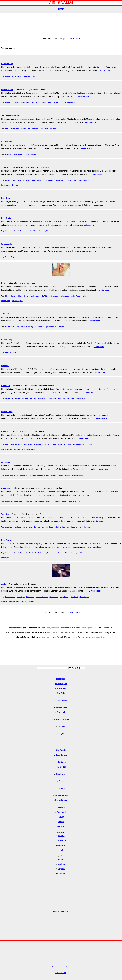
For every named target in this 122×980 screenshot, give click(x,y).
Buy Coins (61, 693)
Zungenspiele (40, 327)
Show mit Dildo (29, 77)
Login (61, 734)
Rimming (30, 327)
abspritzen (9, 527)
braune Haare (10, 597)
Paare (61, 781)
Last (78, 39)
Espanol (61, 869)
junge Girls (36, 102)
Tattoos (67, 475)
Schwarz (61, 845)
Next (72, 39)
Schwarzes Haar (43, 475)
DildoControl (61, 774)
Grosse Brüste (61, 795)
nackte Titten (25, 102)
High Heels (9, 77)
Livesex (17, 399)
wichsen (18, 527)
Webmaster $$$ (61, 973)
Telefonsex (54, 597)
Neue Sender (61, 755)
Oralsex (4, 602)
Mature (61, 822)
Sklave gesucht (50, 128)
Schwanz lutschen (27, 602)
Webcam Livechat (42, 597)
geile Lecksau (51, 327)
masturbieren (27, 527)
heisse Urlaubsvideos (71, 628)
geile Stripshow (72, 527)
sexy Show (110, 632)
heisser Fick (80, 399)
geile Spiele (87, 628)
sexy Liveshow (7, 449)
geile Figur (21, 597)
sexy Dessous (85, 527)
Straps (60, 444)
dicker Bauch (78, 637)
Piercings (32, 475)
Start (54, 967)
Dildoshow (50, 501)
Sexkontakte (6, 185)
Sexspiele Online (74, 501)
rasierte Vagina (17, 301)
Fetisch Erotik (53, 632)
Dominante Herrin (12, 475)
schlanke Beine (22, 296)
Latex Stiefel (57, 637)
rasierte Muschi (31, 449)
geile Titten (44, 296)
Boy (80, 632)
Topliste (61, 726)
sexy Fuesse (34, 296)
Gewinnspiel (61, 707)
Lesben (61, 788)
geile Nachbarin (68, 399)
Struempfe (68, 444)
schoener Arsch (99, 637)
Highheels (9, 501)
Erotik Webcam (39, 632)
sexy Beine (64, 597)
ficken (7, 102)
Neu (100, 628)
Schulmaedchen (55, 399)
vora (101, 632)
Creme (8, 180)
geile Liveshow (30, 628)
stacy (88, 637)
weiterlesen (105, 71)
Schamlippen (18, 449)
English (61, 864)
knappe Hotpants (69, 632)
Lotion (14, 180)
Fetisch (61, 807)
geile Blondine (78, 444)
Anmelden (61, 688)
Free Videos (61, 700)
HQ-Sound (61, 767)
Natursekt (18, 77)
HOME (61, 9)
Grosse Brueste (77, 475)
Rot (61, 850)
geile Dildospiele (23, 632)
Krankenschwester (41, 399)
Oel (19, 180)
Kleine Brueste (18, 154)
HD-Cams (61, 762)
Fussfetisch (19, 501)
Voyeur (61, 826)
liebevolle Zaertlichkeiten (26, 637)
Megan (67, 637)
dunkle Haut (45, 637)
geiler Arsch (74, 597)
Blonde (61, 836)
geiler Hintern (70, 102)
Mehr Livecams (61, 912)
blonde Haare (84, 180)
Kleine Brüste (61, 800)
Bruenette (61, 840)
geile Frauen (73, 180)
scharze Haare (15, 628)
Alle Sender (61, 750)
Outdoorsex (20, 327)
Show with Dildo (57, 475)
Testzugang (61, 679)
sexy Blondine (47, 102)
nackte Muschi (61, 180)
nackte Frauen (76, 296)
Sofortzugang (61, 684)
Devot (7, 128)
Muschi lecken (14, 602)
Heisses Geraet (17, 444)
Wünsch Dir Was (61, 719)
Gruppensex (10, 327)
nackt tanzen (58, 102)
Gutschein (61, 712)
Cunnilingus (85, 597)
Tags (67, 967)
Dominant (108, 628)
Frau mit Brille (39, 501)
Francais (61, 873)
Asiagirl (8, 154)
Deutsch (61, 859)
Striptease (15, 102)
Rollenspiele (25, 128)
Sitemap (61, 967)
